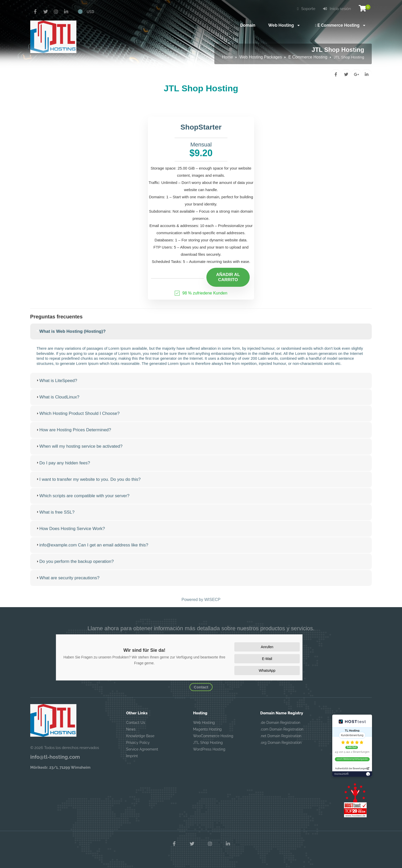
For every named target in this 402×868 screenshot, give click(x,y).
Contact (201, 687)
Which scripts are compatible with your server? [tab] (82, 502)
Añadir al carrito (228, 277)
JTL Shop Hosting (208, 743)
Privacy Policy (138, 743)
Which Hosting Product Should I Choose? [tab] (78, 420)
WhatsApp (267, 670)
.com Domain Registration (282, 729)
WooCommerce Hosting (213, 736)
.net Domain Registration (281, 736)
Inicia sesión (337, 9)
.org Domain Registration (281, 743)
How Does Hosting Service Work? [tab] (70, 534)
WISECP (212, 600)
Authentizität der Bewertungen (352, 768)
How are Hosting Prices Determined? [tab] (73, 436)
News (131, 729)
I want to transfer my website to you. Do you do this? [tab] (88, 485)
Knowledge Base (140, 736)
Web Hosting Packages (261, 57)
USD (90, 12)
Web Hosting (204, 723)
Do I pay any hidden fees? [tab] (63, 469)
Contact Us (136, 723)
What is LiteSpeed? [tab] (56, 386)
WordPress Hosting (209, 749)
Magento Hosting (207, 729)
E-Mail (267, 659)
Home (228, 57)
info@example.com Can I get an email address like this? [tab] (92, 551)
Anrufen (267, 647)
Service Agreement (142, 749)
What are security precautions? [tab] (67, 584)
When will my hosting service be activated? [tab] (79, 452)
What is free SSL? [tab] (55, 518)
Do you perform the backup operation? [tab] (75, 567)
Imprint (132, 756)
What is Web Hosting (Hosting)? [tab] (71, 337)
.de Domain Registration (280, 723)
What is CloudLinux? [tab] (57, 403)
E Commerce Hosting (308, 57)
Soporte (306, 9)
